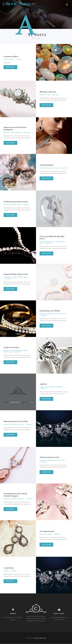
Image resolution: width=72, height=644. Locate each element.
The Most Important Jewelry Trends (16, 202)
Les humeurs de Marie (11, 57)
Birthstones (44, 168)
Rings (49, 95)
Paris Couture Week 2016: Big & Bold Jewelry (52, 238)
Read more (10, 67)
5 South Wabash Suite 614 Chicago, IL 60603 (13, 619)
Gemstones (15, 133)
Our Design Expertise (47, 531)
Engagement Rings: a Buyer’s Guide (16, 274)
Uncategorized (9, 59)
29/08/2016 (57, 534)
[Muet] (28, 403)
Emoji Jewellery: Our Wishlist (50, 311)
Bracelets (43, 95)
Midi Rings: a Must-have (48, 92)
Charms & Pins (60, 242)
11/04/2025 (19, 59)
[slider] (15, 402)
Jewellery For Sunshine (11, 348)
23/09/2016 (44, 462)
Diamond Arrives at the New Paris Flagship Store (15, 129)
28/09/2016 (55, 95)
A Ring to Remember (46, 165)
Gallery (50, 534)
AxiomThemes (29, 638)
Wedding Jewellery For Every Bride (16, 422)
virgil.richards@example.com (59, 617)
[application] (18, 402)
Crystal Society (9, 568)
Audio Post (43, 384)
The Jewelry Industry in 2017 (49, 457)
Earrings (14, 205)
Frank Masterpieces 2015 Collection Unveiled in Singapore (15, 495)
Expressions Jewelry (56, 387)
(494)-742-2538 (59, 620)
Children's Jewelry (17, 277)
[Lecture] (4, 403)
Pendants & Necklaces (54, 314)
